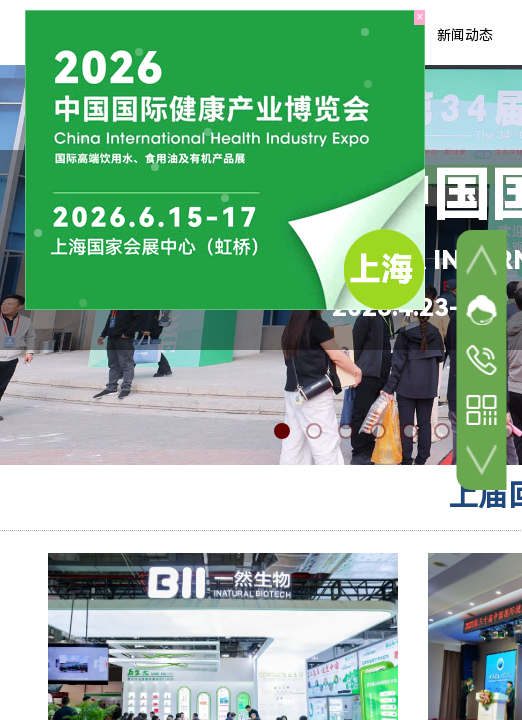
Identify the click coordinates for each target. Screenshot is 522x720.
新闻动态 (465, 35)
